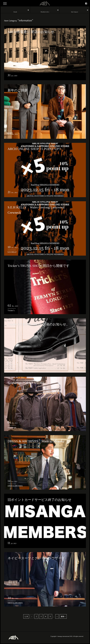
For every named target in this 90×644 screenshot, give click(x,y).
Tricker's (11, 310)
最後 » (63, 616)
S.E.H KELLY (12, 252)
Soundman (12, 427)
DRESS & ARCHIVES (15, 486)
